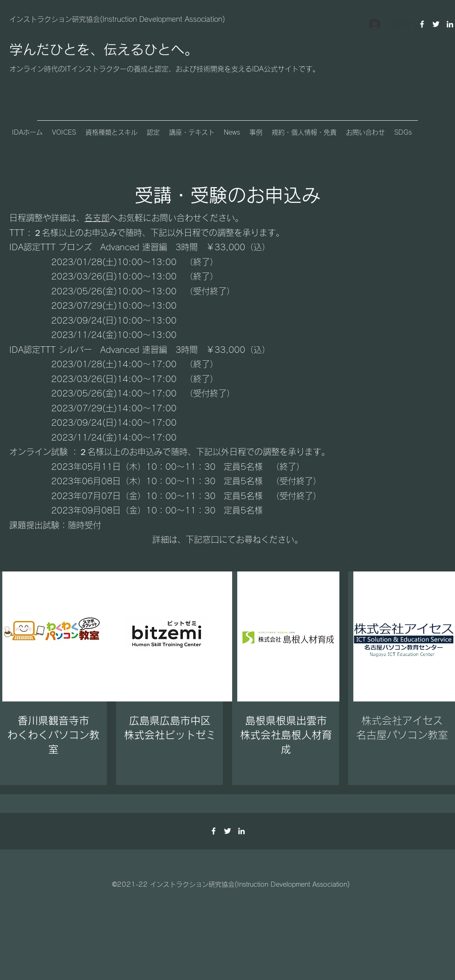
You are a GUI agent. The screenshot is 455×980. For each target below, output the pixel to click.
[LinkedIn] (450, 24)
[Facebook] (214, 831)
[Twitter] (436, 24)
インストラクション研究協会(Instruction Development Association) (117, 19)
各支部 (97, 218)
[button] (64, 132)
